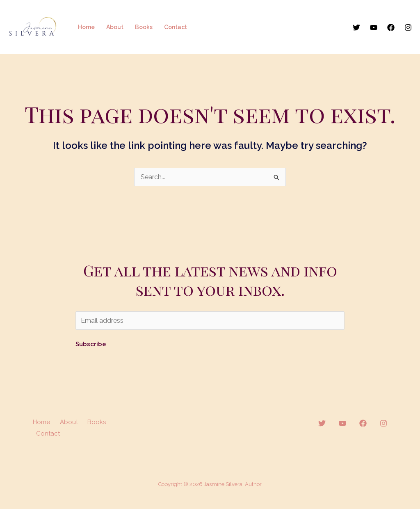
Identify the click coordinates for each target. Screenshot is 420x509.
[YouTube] (374, 27)
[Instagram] (408, 27)
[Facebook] (391, 27)
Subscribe (91, 344)
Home (86, 27)
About (115, 27)
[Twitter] (356, 27)
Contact (176, 27)
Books (144, 27)
